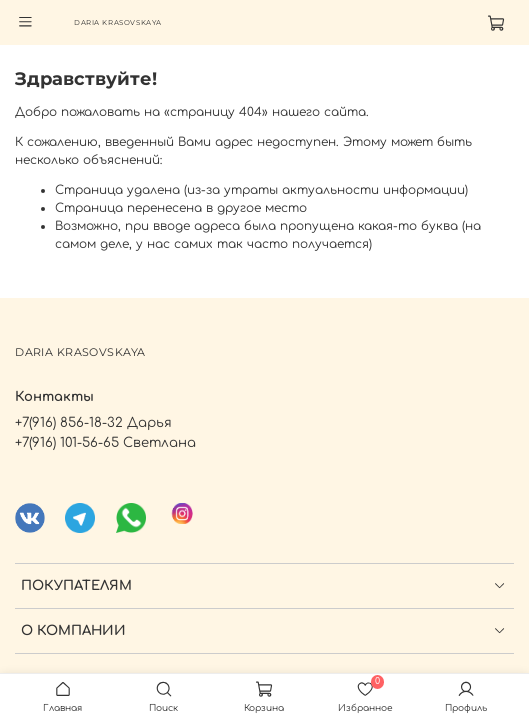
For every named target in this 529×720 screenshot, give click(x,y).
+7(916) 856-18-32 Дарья (93, 422)
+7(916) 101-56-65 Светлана (105, 442)
